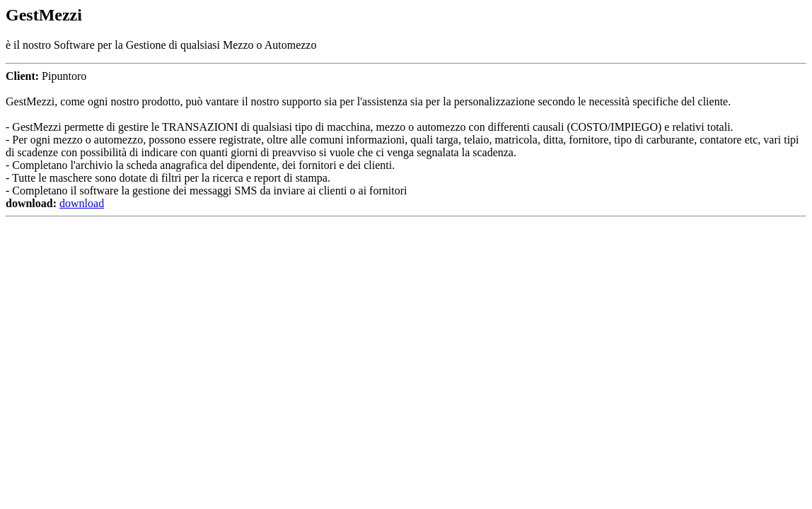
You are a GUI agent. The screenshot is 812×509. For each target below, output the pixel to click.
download (82, 203)
